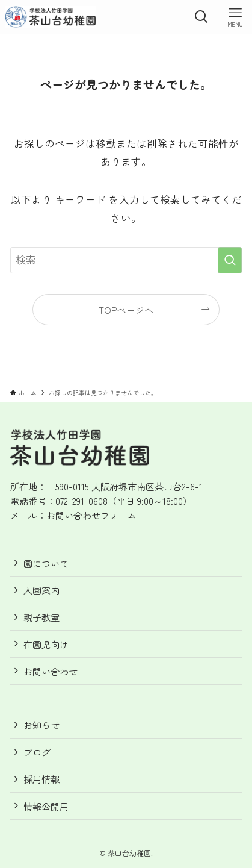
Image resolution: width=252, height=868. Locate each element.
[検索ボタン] (201, 17)
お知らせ (41, 725)
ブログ (37, 752)
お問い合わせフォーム (91, 515)
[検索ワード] (126, 260)
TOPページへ (126, 310)
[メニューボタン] (235, 17)
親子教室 (41, 617)
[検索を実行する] (230, 260)
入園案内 (41, 590)
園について (46, 564)
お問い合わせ (51, 671)
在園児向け (46, 644)
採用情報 (41, 779)
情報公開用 (46, 806)
